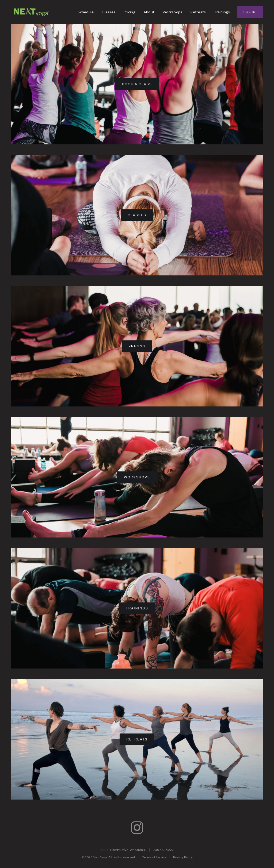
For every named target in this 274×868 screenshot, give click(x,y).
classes (137, 215)
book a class (137, 84)
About (149, 12)
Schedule (86, 12)
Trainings (222, 12)
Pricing (129, 12)
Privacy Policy (183, 857)
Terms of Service (154, 857)
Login (250, 12)
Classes (109, 12)
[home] (31, 12)
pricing (137, 346)
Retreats (198, 12)
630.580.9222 (163, 850)
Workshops (172, 12)
